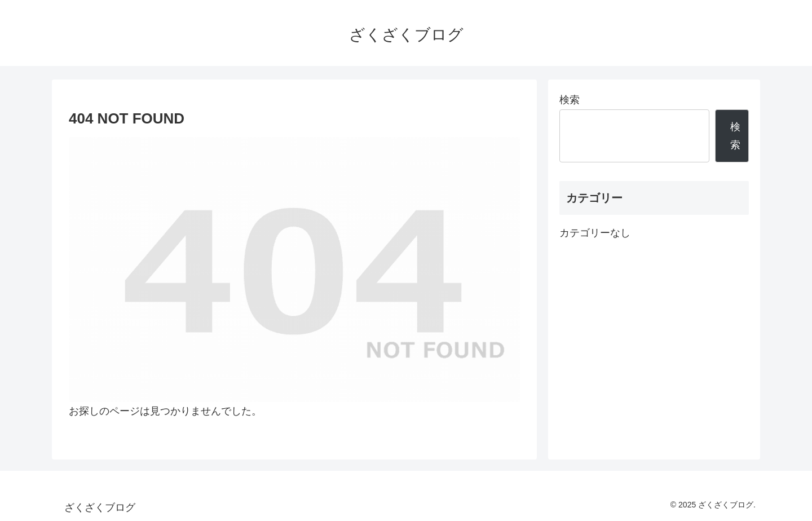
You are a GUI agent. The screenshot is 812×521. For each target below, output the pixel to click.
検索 (570, 100)
